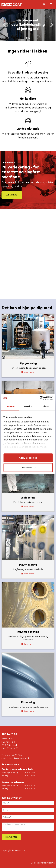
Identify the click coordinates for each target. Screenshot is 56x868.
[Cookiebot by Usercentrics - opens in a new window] (40, 398)
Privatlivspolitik (47, 863)
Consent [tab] (10, 406)
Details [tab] (28, 406)
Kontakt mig (11, 837)
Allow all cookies (28, 458)
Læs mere (12, 195)
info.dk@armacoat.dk (19, 759)
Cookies (35, 863)
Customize (28, 468)
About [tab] (46, 406)
